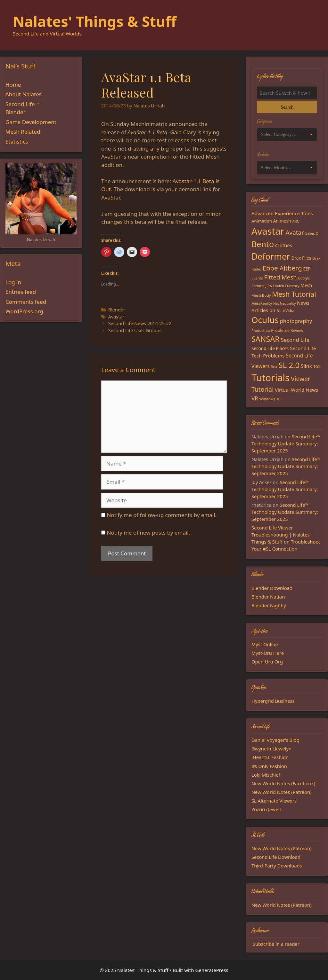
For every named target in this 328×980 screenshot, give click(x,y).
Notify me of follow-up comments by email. (162, 515)
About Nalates (24, 94)
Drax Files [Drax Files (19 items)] (301, 258)
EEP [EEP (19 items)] (307, 269)
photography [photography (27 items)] (296, 321)
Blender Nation (268, 597)
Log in (13, 282)
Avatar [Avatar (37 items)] (295, 232)
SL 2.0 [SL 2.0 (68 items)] (289, 365)
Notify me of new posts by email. (148, 533)
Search (287, 107)
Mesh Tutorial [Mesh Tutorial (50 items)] (294, 294)
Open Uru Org (267, 662)
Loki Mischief (266, 775)
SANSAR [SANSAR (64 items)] (266, 339)
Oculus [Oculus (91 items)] (265, 320)
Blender (117, 310)
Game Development (31, 122)
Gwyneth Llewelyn (271, 749)
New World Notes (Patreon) (282, 792)
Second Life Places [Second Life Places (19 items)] (270, 349)
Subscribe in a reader (276, 944)
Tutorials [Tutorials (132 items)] (271, 378)
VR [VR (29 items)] (255, 398)
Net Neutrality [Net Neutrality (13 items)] (284, 303)
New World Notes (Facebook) (283, 783)
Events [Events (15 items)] (257, 278)
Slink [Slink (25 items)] (306, 366)
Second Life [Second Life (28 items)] (295, 340)
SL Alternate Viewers (274, 801)
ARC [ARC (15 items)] (296, 221)
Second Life (20, 104)
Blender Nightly (269, 605)
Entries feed (21, 292)
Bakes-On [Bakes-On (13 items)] (313, 233)
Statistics (17, 141)
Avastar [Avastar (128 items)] (268, 231)
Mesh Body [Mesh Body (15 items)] (261, 295)
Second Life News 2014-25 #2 (140, 323)
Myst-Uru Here (268, 653)
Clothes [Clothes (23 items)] (284, 245)
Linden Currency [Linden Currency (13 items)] (286, 286)
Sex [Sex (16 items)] (274, 367)
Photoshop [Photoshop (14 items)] (261, 330)
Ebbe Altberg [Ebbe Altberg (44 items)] (282, 268)
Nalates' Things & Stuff (95, 21)
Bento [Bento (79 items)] (263, 244)
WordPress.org (24, 311)
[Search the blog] (287, 93)
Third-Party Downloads (277, 866)
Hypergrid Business (273, 701)
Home (13, 85)
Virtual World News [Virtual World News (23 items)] (296, 390)
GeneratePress (212, 970)
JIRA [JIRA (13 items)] (269, 286)
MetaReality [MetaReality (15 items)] (262, 303)
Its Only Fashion (269, 766)
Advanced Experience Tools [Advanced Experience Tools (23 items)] (282, 213)
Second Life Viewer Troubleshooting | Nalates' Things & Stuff (281, 535)
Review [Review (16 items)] (297, 330)
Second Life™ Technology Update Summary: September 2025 (286, 443)
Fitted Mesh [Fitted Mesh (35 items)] (281, 277)
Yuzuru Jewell (266, 809)
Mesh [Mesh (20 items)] (306, 285)
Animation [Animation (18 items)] (262, 221)
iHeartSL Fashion (270, 757)
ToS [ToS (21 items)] (317, 366)
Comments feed (26, 302)
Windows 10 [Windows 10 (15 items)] (270, 399)
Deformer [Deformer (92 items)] (271, 256)
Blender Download (272, 588)
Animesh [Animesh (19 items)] (282, 221)
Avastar (116, 317)
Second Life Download (276, 857)
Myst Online (265, 644)
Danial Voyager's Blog (275, 740)
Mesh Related (23, 132)
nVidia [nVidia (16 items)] (288, 311)
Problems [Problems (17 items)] (280, 330)
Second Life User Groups (135, 330)
